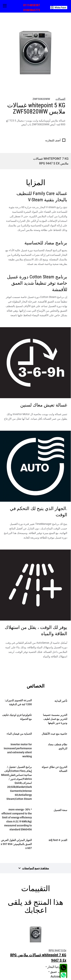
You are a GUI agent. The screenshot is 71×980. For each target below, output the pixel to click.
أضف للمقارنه (53, 140)
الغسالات (60, 99)
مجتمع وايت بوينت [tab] (57, 948)
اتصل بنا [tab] (63, 956)
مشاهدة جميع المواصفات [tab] (36, 868)
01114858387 (32, 5)
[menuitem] (61, 7)
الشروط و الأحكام (59, 977)
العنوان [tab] (63, 964)
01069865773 (32, 10)
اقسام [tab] (64, 940)
